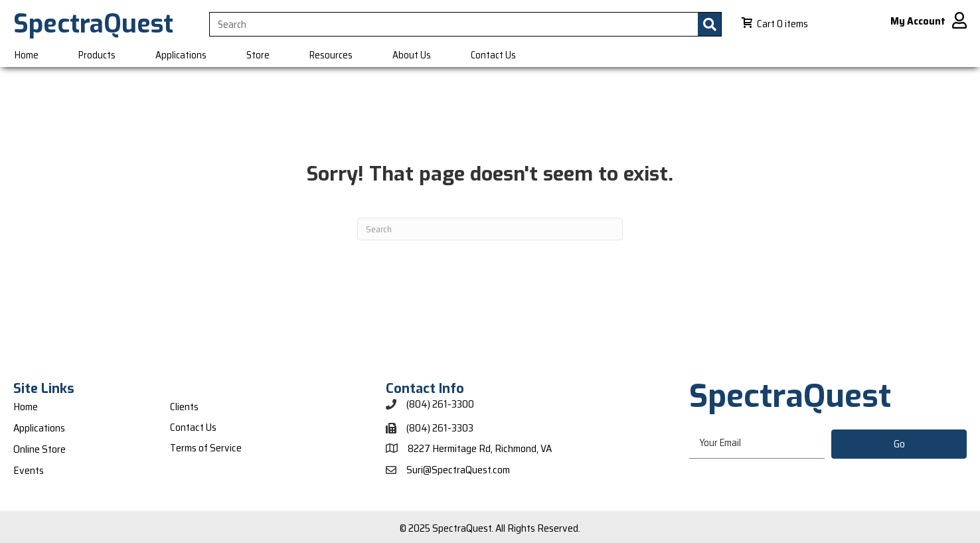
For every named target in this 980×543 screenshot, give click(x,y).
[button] (899, 444)
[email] (757, 444)
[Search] (490, 229)
